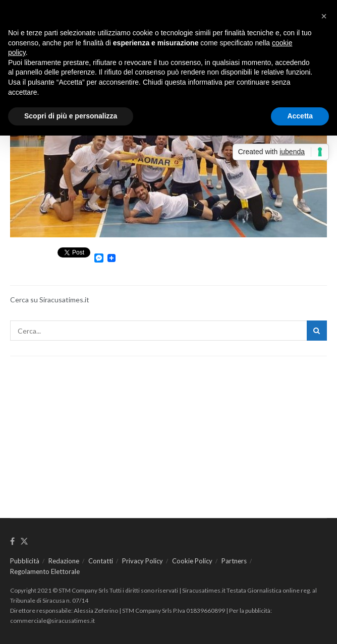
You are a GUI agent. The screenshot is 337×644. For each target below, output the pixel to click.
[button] (324, 16)
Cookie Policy (192, 561)
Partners (234, 561)
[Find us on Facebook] (12, 542)
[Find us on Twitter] (24, 542)
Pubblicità (25, 561)
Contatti (101, 561)
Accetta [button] (300, 116)
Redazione (64, 561)
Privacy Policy (143, 561)
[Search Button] (317, 331)
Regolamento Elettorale (45, 571)
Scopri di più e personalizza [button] (71, 116)
